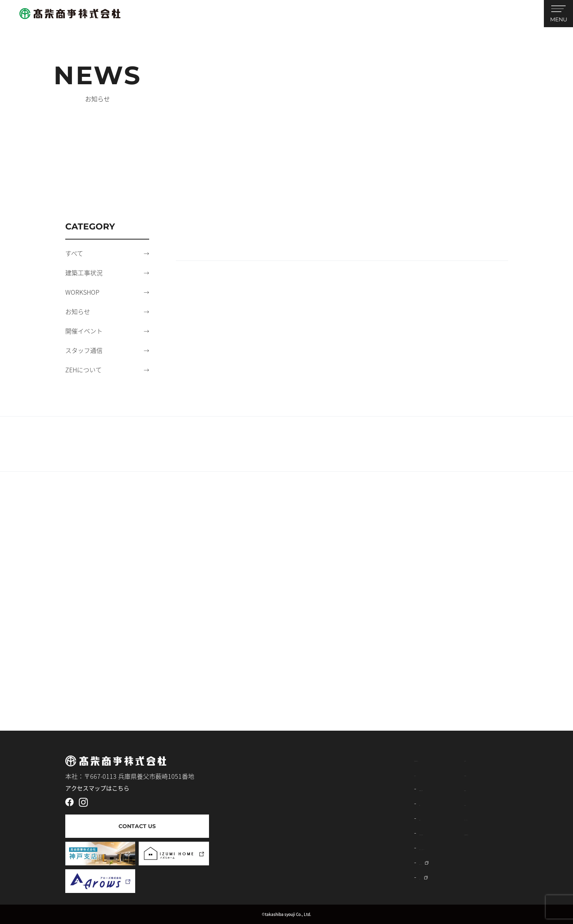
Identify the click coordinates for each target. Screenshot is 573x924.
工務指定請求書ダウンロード (429, 832)
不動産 (281, 818)
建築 (278, 803)
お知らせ (78, 311)
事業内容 (279, 773)
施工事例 (401, 759)
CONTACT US (137, 826)
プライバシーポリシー (420, 818)
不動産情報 (404, 773)
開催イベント (84, 331)
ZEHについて (84, 370)
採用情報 (401, 788)
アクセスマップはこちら (97, 788)
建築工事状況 (84, 273)
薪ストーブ (287, 877)
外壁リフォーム (294, 862)
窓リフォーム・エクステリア (312, 847)
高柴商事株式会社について (304, 759)
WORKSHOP (82, 292)
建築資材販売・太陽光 (303, 788)
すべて (74, 253)
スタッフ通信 (84, 350)
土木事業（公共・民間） (306, 832)
